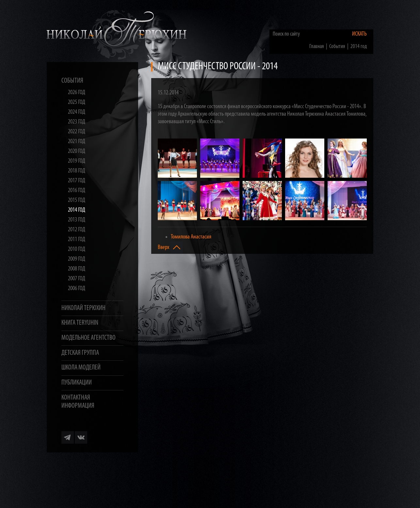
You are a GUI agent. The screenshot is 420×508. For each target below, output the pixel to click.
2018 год (77, 171)
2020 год (77, 151)
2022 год (77, 132)
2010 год (77, 249)
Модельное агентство (89, 338)
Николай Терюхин (83, 308)
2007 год (77, 279)
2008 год (77, 269)
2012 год (77, 230)
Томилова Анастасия (191, 237)
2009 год (77, 259)
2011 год (77, 240)
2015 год (77, 200)
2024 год (77, 112)
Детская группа (80, 353)
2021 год (77, 142)
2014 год (77, 210)
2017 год (77, 181)
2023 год (77, 122)
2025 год (77, 102)
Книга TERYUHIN (80, 323)
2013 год (77, 220)
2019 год (77, 161)
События (72, 81)
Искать (359, 34)
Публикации (77, 383)
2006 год (77, 289)
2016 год (77, 191)
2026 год (77, 93)
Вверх (170, 247)
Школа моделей (81, 368)
